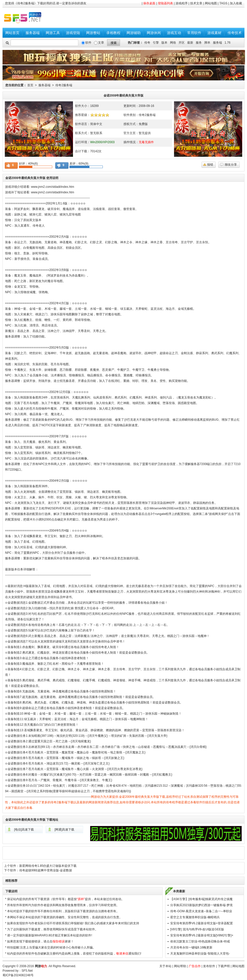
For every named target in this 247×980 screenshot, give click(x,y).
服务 (199, 43)
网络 (173, 43)
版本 (164, 43)
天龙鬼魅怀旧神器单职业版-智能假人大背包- (200, 954)
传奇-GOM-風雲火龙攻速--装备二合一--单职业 (201, 911)
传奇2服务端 (64, 85)
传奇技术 (235, 33)
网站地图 (211, 3)
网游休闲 (154, 33)
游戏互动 (174, 33)
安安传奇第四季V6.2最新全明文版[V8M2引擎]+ (202, 935)
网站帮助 (180, 966)
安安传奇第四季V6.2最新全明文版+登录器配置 (202, 923)
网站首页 (12, 33)
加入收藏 (236, 3)
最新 (190, 43)
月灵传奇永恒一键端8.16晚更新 (191, 947)
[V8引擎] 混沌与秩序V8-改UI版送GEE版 (197, 929)
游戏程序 (182, 3)
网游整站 (93, 33)
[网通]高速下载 (65, 830)
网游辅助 (134, 33)
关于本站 (165, 966)
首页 (30, 85)
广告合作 (195, 966)
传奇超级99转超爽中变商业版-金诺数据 (46, 870)
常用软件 (194, 33)
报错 (210, 165)
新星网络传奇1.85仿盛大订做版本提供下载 (48, 866)
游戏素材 (214, 33)
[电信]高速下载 (24, 830)
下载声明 (224, 966)
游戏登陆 (73, 33)
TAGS (223, 3)
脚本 (207, 43)
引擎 (156, 43)
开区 (182, 43)
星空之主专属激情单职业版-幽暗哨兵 (195, 917)
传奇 (147, 43)
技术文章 (196, 3)
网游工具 (53, 33)
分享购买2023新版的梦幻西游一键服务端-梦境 (201, 905)
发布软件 (209, 966)
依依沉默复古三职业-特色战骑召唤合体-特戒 (200, 941)
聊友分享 (231, 165)
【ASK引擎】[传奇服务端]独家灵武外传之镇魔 (201, 899)
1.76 (227, 43)
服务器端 (33, 33)
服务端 (217, 43)
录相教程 (113, 33)
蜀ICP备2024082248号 (18, 975)
